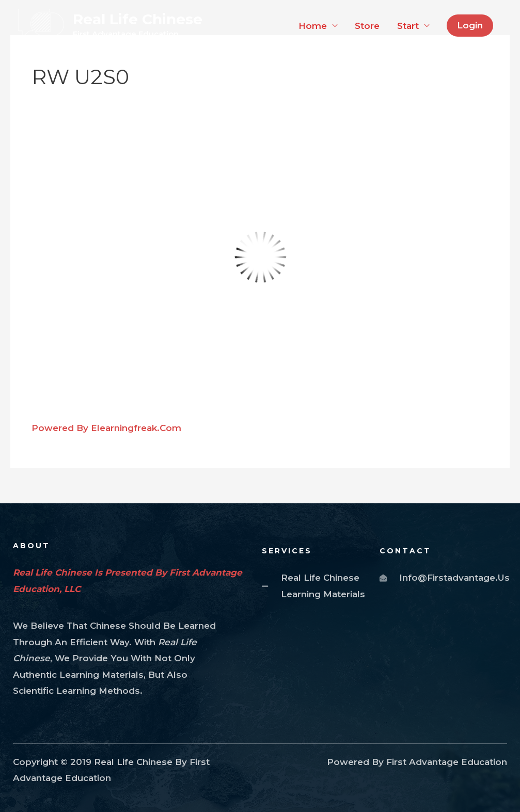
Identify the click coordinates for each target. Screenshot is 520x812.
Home (313, 26)
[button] (470, 26)
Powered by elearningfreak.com (106, 428)
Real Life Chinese (138, 19)
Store (367, 26)
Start (408, 26)
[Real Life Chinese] (41, 25)
